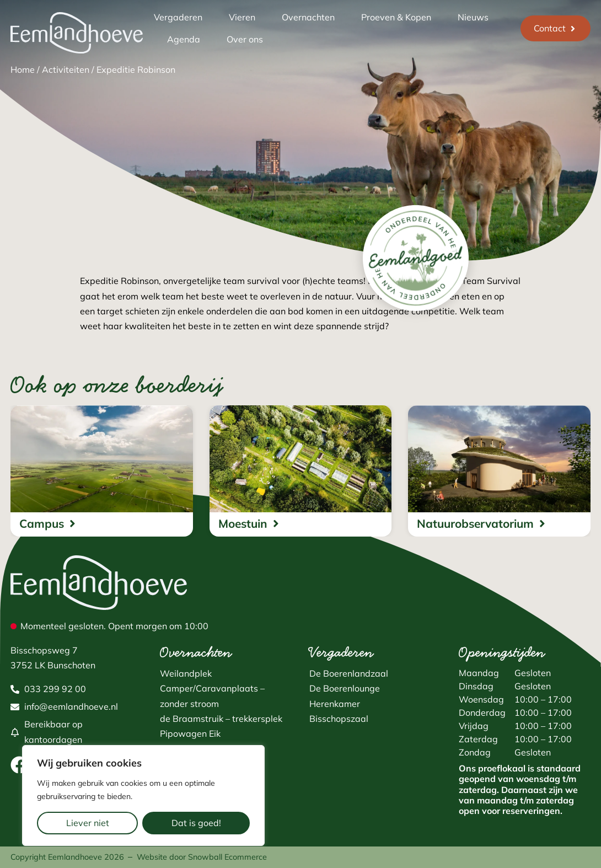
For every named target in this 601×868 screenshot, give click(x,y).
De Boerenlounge (345, 688)
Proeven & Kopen (396, 17)
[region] (143, 795)
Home (23, 69)
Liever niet (88, 823)
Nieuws (473, 17)
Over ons (245, 39)
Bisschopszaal (339, 719)
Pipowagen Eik (190, 733)
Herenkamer (335, 704)
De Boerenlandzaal (349, 673)
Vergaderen (178, 17)
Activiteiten (66, 69)
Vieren (242, 17)
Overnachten (308, 17)
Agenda (184, 39)
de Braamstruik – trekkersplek (221, 719)
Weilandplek (186, 673)
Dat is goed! (196, 823)
